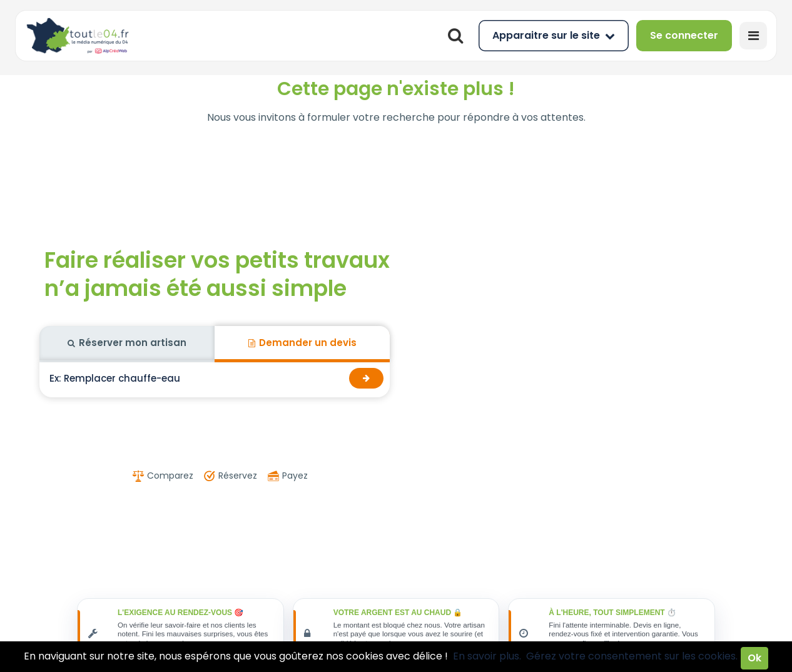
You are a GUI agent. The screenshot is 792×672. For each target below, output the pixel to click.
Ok (754, 658)
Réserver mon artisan (127, 343)
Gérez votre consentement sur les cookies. (632, 656)
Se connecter (684, 35)
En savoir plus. (487, 656)
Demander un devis (302, 343)
